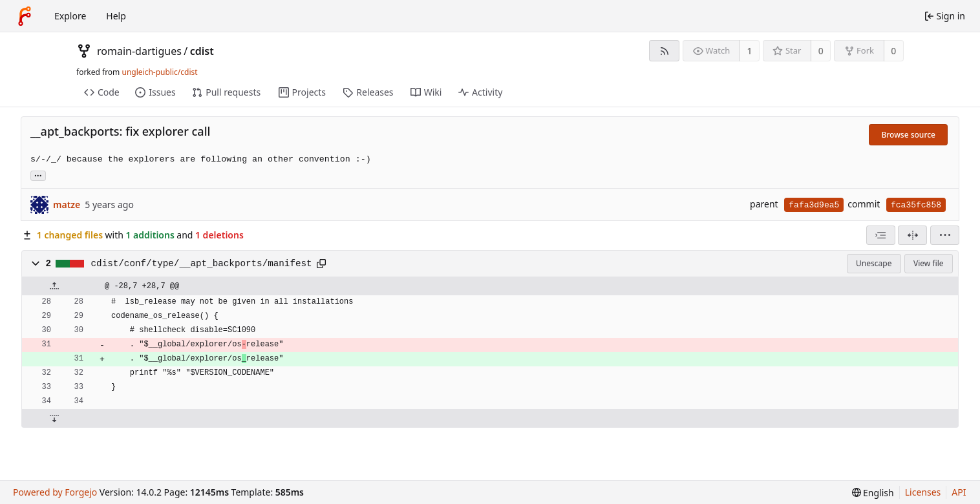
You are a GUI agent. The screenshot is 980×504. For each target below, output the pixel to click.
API (959, 492)
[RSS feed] (664, 51)
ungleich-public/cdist (159, 72)
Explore (70, 16)
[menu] (945, 235)
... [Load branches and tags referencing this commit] (38, 175)
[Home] (25, 16)
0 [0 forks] (893, 51)
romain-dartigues (139, 51)
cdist (202, 51)
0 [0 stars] (821, 51)
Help (116, 16)
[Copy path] (321, 264)
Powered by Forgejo (55, 492)
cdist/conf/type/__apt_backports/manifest (202, 264)
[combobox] (881, 235)
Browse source (908, 135)
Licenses (923, 492)
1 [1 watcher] (750, 51)
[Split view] (912, 235)
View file (928, 263)
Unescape (874, 263)
